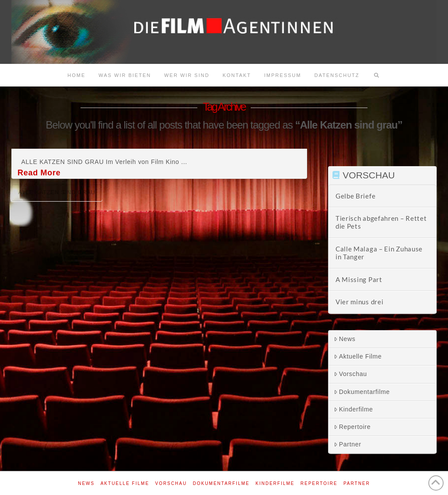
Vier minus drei (360, 302)
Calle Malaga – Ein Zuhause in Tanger (379, 253)
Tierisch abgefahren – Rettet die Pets (381, 222)
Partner (348, 444)
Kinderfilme (353, 409)
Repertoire (352, 427)
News (345, 339)
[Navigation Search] (377, 75)
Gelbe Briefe (355, 196)
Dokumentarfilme (362, 392)
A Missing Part (359, 279)
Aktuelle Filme (358, 356)
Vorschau (350, 374)
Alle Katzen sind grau (57, 192)
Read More (39, 173)
